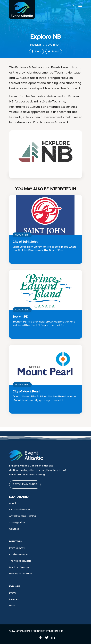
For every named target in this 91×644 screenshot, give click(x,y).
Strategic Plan (17, 523)
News (12, 606)
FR (72, 5)
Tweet (54, 52)
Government (53, 45)
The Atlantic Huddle (20, 561)
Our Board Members (20, 510)
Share (36, 52)
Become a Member (25, 485)
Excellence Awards (19, 555)
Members (36, 45)
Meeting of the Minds (21, 574)
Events (13, 593)
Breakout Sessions (19, 567)
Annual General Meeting (22, 516)
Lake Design (56, 631)
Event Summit (17, 548)
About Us (14, 503)
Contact (14, 529)
